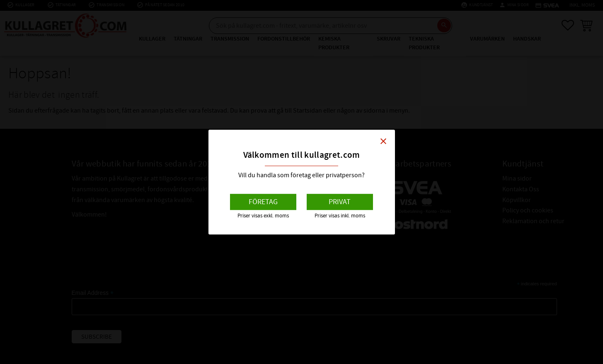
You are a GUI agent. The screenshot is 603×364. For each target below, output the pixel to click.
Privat (340, 202)
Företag (263, 202)
